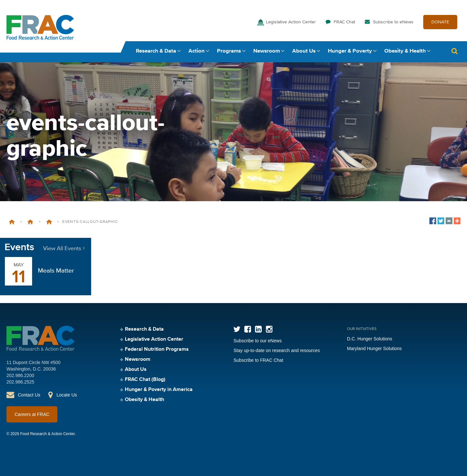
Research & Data (156, 51)
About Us (304, 51)
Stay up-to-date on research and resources (277, 350)
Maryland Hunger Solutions (374, 348)
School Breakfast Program (49, 222)
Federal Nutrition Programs (30, 222)
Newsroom (267, 51)
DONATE (440, 22)
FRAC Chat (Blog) (145, 380)
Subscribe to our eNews (258, 341)
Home (12, 222)
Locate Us (67, 395)
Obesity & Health (405, 51)
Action (197, 51)
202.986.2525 (20, 382)
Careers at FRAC (32, 414)
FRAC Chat (344, 22)
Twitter (237, 329)
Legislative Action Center (291, 22)
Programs (229, 51)
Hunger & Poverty (350, 51)
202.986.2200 (20, 375)
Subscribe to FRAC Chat (258, 360)
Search (454, 51)
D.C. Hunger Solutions (370, 339)
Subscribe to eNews (393, 22)
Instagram (269, 329)
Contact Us (29, 395)
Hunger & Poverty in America (159, 390)
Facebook (248, 329)
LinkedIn (258, 329)
